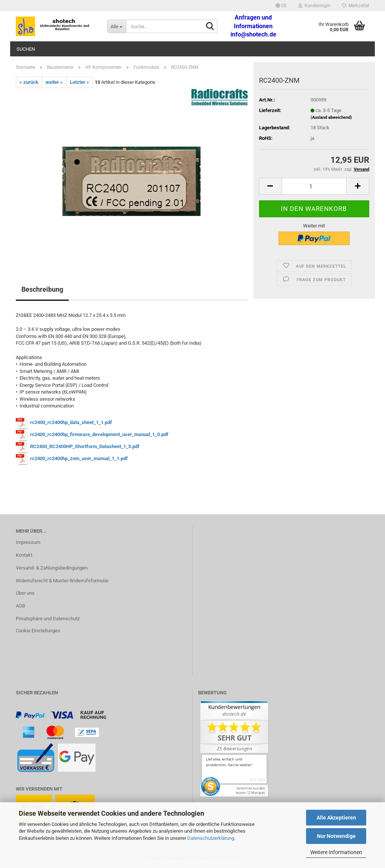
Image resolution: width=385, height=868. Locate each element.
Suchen (26, 49)
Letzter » (80, 82)
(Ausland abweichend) (331, 117)
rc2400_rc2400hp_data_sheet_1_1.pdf (71, 422)
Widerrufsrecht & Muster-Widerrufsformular (62, 581)
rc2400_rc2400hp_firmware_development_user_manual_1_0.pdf (99, 434)
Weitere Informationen (336, 852)
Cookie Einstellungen (38, 631)
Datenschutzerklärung (211, 838)
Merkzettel (355, 6)
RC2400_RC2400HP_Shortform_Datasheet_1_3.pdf (85, 446)
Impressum (28, 542)
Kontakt (24, 555)
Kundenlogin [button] (314, 6)
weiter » (54, 82)
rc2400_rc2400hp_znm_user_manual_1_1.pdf (79, 458)
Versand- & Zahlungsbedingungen (52, 568)
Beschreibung (42, 289)
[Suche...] (117, 26)
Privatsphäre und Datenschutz (48, 619)
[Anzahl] (314, 186)
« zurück (29, 82)
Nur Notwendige (336, 836)
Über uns (25, 593)
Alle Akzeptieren (336, 818)
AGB (20, 606)
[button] (281, 6)
